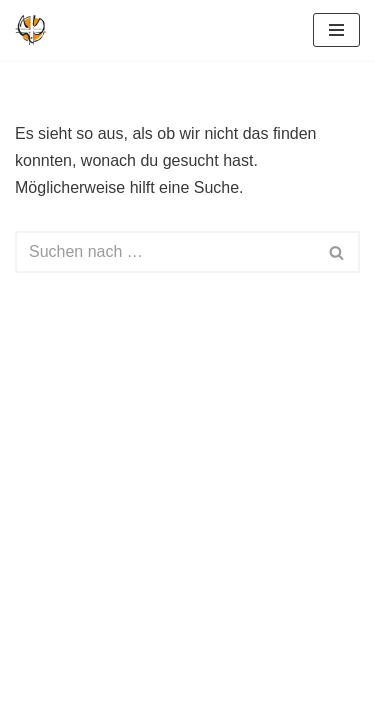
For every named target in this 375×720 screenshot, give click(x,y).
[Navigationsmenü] (336, 30)
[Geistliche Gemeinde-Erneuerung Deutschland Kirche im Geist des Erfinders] (31, 30)
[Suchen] (165, 252)
